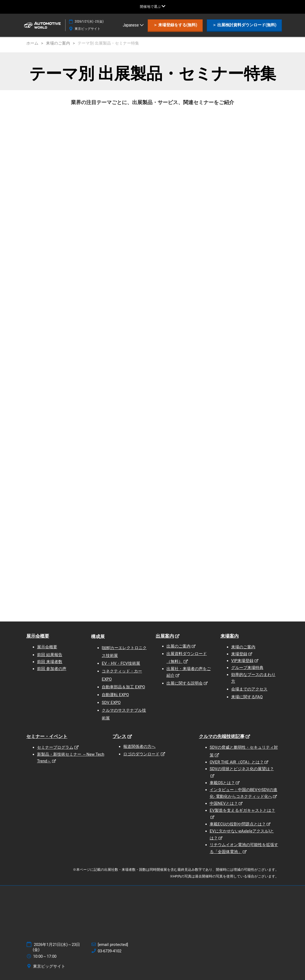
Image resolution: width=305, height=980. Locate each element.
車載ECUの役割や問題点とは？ (238, 824)
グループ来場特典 (247, 668)
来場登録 (239, 654)
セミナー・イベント (47, 736)
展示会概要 (38, 636)
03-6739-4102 (110, 951)
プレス (119, 736)
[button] (175, 25)
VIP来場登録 (242, 661)
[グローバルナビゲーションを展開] (153, 7)
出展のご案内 (179, 646)
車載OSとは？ (222, 783)
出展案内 (165, 636)
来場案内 (230, 636)
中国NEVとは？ (224, 803)
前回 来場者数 (50, 662)
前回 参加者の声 (52, 669)
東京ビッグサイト (88, 29)
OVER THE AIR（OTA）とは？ (237, 762)
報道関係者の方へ (139, 747)
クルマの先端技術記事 (222, 736)
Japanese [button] (133, 25)
